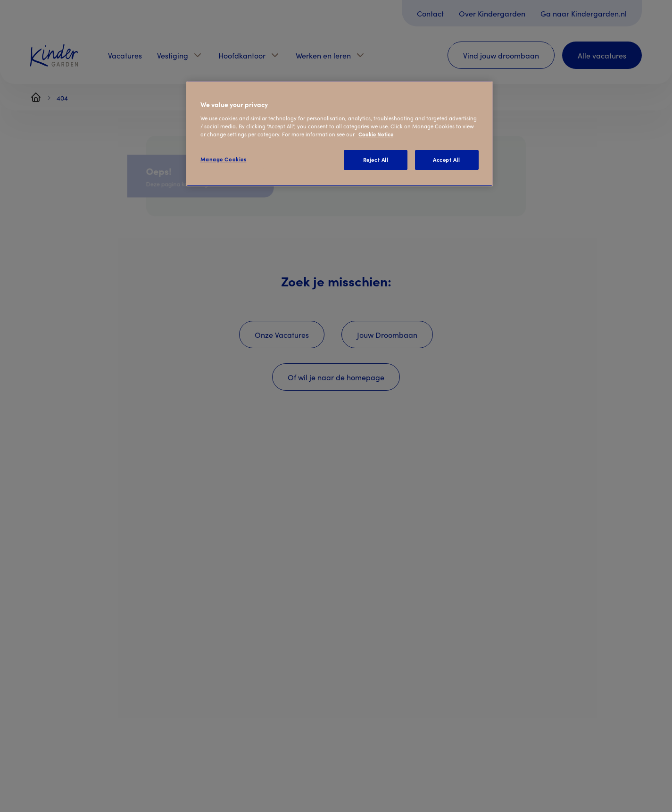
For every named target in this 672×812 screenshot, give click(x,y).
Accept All (447, 159)
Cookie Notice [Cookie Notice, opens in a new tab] (376, 134)
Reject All (376, 159)
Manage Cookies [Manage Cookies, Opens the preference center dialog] (224, 159)
